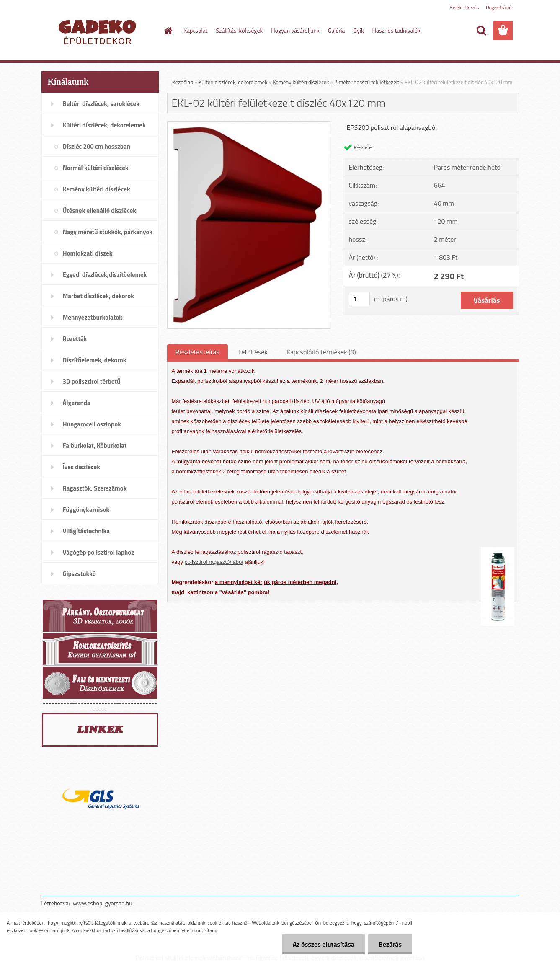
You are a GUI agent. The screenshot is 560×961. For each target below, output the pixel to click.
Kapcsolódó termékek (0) (321, 352)
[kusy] (359, 299)
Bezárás (390, 944)
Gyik (359, 30)
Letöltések (253, 352)
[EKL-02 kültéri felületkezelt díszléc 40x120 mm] (249, 125)
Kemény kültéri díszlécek (301, 82)
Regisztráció (499, 7)
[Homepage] (168, 31)
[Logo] (99, 31)
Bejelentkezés (465, 7)
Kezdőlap (183, 82)
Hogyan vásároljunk (295, 30)
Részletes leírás (197, 352)
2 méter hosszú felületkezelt (367, 82)
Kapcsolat (196, 30)
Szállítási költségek (240, 30)
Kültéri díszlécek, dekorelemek (233, 82)
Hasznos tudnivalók (396, 30)
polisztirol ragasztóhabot (214, 562)
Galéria (337, 30)
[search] (481, 31)
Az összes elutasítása (324, 944)
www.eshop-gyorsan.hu (103, 903)
